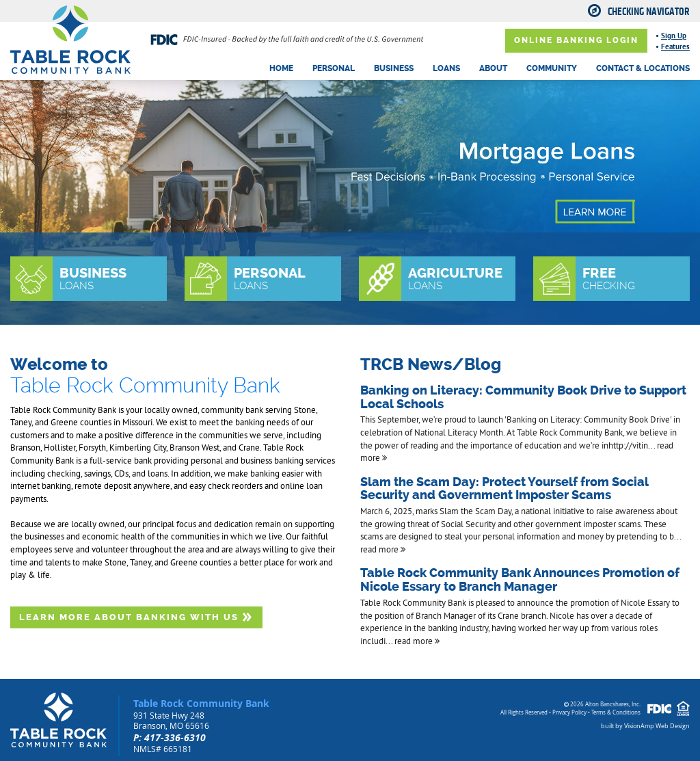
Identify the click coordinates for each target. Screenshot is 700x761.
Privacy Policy (569, 712)
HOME (281, 68)
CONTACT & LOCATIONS (643, 68)
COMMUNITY (552, 68)
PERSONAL (334, 68)
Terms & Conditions (616, 712)
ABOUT (493, 68)
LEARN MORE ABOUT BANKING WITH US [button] (136, 617)
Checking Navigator (649, 12)
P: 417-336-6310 (170, 737)
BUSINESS (394, 68)
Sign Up (674, 36)
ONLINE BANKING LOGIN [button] (576, 40)
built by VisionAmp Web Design (645, 726)
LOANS (446, 68)
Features (675, 46)
